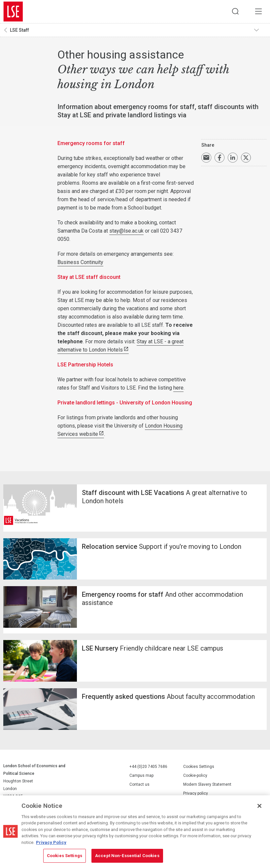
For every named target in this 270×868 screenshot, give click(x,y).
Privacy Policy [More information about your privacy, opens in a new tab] (51, 842)
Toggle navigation (260, 30)
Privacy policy (196, 794)
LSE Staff (19, 30)
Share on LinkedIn (233, 158)
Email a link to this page (206, 158)
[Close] (259, 806)
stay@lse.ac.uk (126, 231)
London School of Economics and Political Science (13, 12)
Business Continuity (80, 262)
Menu (258, 12)
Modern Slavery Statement (207, 785)
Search (235, 12)
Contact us (139, 784)
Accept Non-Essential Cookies (127, 856)
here (178, 388)
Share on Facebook (219, 158)
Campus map (141, 775)
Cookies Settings (199, 767)
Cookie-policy (195, 776)
